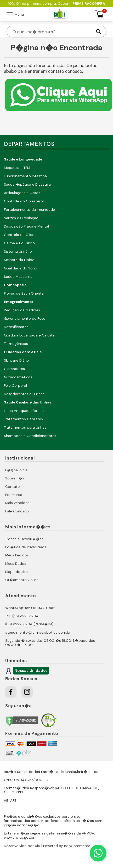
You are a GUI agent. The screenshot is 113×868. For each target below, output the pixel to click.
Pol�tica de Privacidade (26, 547)
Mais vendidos (17, 503)
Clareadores (14, 369)
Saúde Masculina (18, 277)
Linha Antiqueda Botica (24, 411)
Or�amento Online (22, 580)
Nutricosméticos (18, 377)
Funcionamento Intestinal (26, 176)
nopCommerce (77, 846)
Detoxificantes (16, 327)
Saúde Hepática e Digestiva (27, 184)
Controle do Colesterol (24, 201)
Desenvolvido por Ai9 (22, 846)
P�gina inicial (17, 470)
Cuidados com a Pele (23, 352)
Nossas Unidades (30, 671)
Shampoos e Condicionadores (30, 436)
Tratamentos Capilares (23, 419)
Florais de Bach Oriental (24, 293)
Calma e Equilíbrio (19, 243)
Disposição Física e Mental (26, 226)
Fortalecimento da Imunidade (29, 210)
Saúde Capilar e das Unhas (28, 402)
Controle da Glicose (21, 235)
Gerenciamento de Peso (25, 319)
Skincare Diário (16, 360)
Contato (13, 487)
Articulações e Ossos (22, 193)
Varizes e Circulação (21, 218)
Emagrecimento (19, 302)
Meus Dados (16, 564)
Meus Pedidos (17, 555)
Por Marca (14, 495)
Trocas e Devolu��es (24, 539)
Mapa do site (16, 572)
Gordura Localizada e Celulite (29, 335)
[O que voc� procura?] (52, 32)
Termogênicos (16, 344)
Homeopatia (15, 285)
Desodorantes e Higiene (24, 394)
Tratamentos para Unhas (25, 427)
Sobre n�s (15, 478)
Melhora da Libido (19, 260)
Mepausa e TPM (17, 168)
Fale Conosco (17, 511)
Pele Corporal (15, 386)
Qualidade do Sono (21, 268)
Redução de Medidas (22, 310)
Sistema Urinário (18, 251)
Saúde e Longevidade (23, 159)
